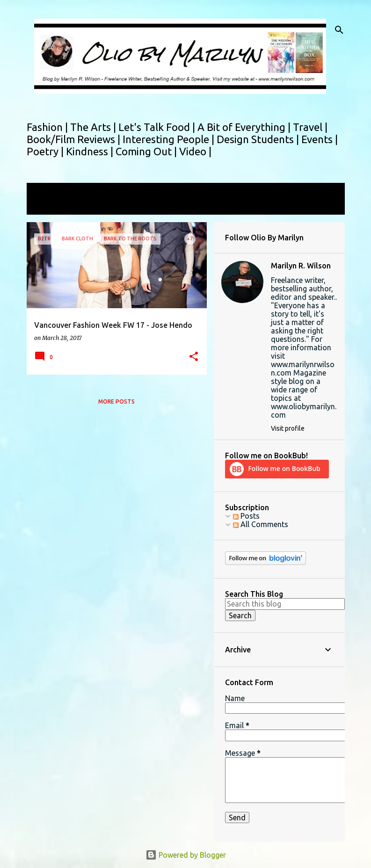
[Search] (339, 30)
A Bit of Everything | (245, 127)
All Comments (261, 524)
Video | (195, 151)
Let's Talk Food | (158, 127)
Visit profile (288, 428)
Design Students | (259, 139)
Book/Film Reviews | (75, 139)
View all (46, 206)
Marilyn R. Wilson (301, 266)
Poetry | (46, 151)
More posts (116, 401)
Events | (320, 139)
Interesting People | (170, 139)
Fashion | (48, 127)
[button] (194, 357)
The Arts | (94, 127)
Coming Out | (147, 151)
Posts (246, 516)
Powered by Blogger (186, 855)
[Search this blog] (285, 604)
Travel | (310, 127)
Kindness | (91, 151)
